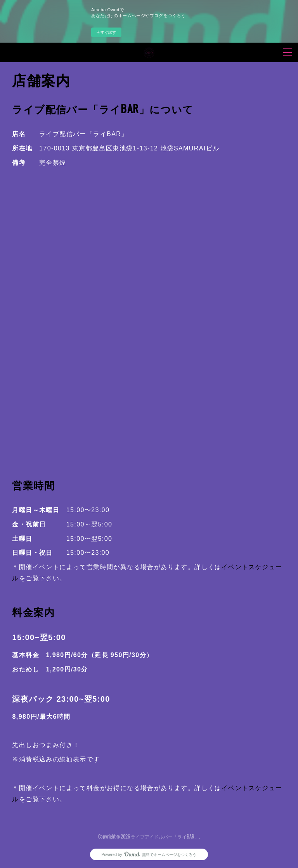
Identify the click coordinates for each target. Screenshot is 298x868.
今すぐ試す (106, 32)
